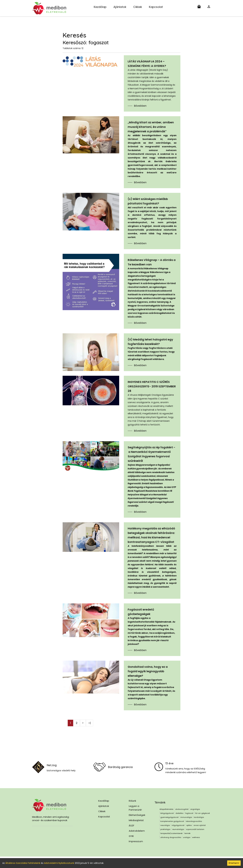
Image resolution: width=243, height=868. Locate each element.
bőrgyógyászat (167, 813)
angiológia (195, 809)
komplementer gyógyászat (172, 821)
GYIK (131, 836)
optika (189, 825)
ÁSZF (131, 826)
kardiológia (199, 817)
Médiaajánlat (136, 820)
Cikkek (138, 7)
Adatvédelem (137, 831)
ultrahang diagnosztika (171, 837)
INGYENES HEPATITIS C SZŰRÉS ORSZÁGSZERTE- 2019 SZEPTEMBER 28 (152, 386)
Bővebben (140, 106)
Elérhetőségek (137, 815)
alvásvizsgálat (182, 809)
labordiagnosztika (194, 821)
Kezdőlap (100, 7)
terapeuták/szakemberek (171, 833)
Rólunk (132, 801)
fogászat (189, 813)
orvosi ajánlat (200, 825)
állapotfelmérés (166, 809)
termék (187, 833)
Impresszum (136, 841)
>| (89, 723)
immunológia (186, 817)
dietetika (179, 813)
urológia (187, 837)
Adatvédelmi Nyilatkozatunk (59, 863)
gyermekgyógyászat (169, 817)
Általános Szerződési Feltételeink (23, 863)
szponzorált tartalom (195, 829)
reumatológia (178, 829)
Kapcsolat (156, 7)
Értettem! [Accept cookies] (234, 863)
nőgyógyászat (178, 825)
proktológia (165, 829)
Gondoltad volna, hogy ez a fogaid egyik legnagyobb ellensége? (148, 671)
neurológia (165, 825)
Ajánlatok (120, 7)
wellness (196, 837)
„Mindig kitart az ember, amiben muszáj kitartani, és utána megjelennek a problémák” (151, 127)
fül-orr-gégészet (202, 813)
